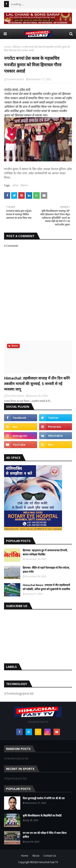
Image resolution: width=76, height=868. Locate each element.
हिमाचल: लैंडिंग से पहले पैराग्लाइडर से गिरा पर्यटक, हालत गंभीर (46, 570)
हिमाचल (17, 47)
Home (8, 47)
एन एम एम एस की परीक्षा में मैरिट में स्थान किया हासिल (45, 835)
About (36, 856)
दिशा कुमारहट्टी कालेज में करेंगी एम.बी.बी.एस (44, 798)
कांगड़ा (15, 185)
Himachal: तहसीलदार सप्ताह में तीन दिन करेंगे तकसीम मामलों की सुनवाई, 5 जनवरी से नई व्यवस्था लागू (37, 384)
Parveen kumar (16, 79)
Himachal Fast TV (48, 862)
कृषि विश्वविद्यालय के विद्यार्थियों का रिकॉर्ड (42, 816)
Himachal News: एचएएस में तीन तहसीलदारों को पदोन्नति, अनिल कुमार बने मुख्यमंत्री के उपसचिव (46, 587)
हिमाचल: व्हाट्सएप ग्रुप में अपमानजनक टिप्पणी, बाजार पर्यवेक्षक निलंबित (45, 552)
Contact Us (50, 856)
